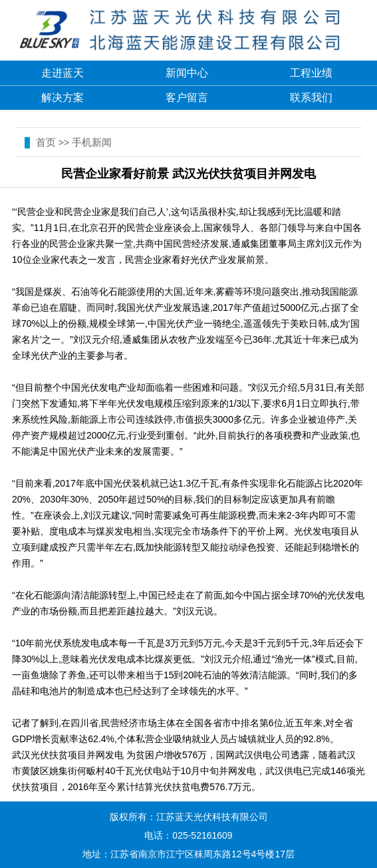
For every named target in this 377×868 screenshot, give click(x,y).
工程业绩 (311, 73)
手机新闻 (92, 142)
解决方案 (63, 98)
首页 (46, 142)
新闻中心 (187, 73)
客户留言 (187, 98)
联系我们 (311, 98)
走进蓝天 (63, 73)
